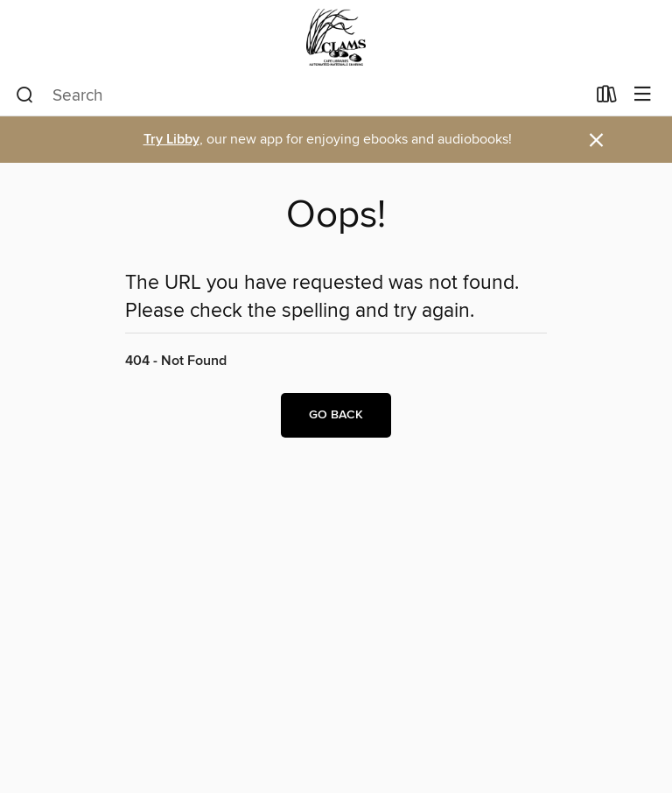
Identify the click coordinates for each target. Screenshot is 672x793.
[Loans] (607, 98)
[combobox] (301, 95)
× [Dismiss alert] (596, 140)
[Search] (25, 95)
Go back (336, 415)
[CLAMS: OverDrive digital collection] (336, 37)
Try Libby (171, 140)
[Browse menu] (643, 95)
